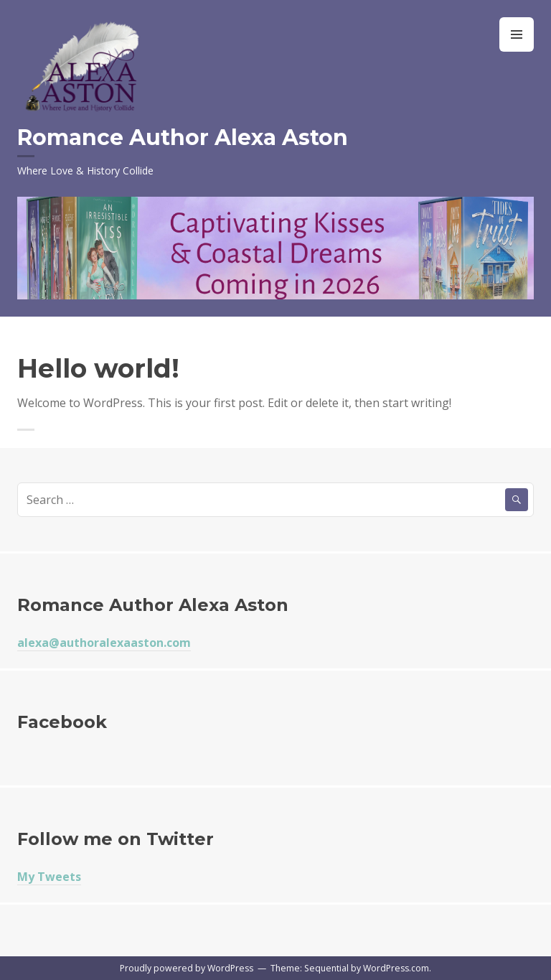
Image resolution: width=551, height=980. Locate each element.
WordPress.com (396, 968)
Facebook (62, 722)
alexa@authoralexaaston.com (104, 643)
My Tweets (49, 877)
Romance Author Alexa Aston (183, 137)
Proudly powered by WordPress (187, 968)
